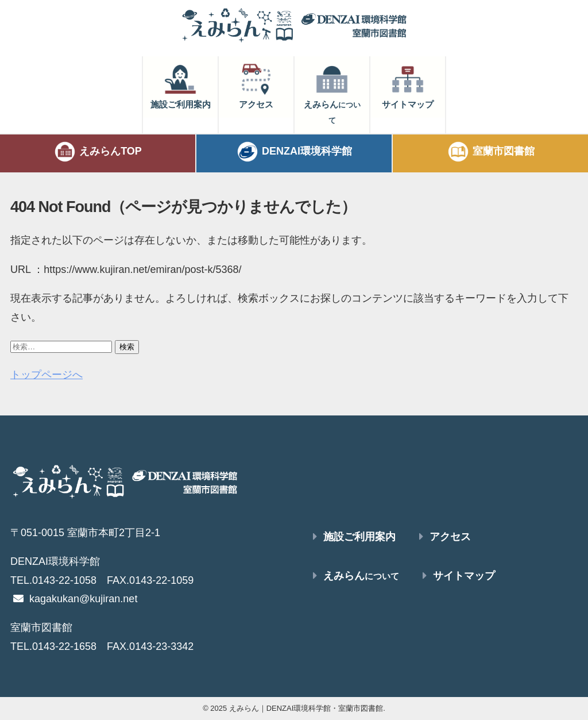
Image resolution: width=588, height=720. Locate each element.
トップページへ (47, 375)
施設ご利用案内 (181, 86)
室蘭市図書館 (491, 152)
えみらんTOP (98, 152)
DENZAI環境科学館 (294, 152)
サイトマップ (408, 86)
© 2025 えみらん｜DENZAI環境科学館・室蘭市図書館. (294, 708)
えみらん (332, 93)
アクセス (256, 86)
